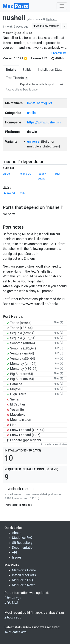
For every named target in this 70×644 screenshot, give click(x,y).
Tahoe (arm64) (19, 323)
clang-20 (26, 174)
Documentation (23, 548)
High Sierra (16, 394)
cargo (6, 174)
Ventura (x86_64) (21, 359)
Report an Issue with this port (37, 84)
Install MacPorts (24, 575)
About (16, 533)
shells (31, 113)
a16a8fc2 (11, 603)
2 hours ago (13, 617)
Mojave (14, 389)
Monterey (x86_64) (22, 369)
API (62, 84)
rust (58, 174)
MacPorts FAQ (22, 580)
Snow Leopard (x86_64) (26, 430)
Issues (17, 557)
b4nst (31, 103)
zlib (22, 193)
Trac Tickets (17, 78)
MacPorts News (24, 585)
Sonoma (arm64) (21, 343)
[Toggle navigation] (62, 6)
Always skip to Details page (22, 90)
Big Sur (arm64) (20, 374)
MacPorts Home (24, 570)
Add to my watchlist (46, 26)
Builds (27, 70)
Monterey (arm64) (22, 364)
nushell (14, 18)
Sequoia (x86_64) (21, 338)
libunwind (9, 193)
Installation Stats (50, 70)
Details (11, 70)
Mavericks (16, 415)
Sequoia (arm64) (21, 333)
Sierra (13, 399)
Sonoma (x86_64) (21, 348)
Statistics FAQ (22, 538)
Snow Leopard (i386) (24, 435)
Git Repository (22, 543)
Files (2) (58, 322)
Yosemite (15, 410)
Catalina (14, 384)
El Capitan (16, 404)
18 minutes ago (15, 632)
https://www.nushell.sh (44, 122)
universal (34, 141)
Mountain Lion (19, 420)
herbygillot (45, 103)
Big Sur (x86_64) (20, 379)
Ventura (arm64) (20, 353)
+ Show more (59, 53)
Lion (12, 425)
